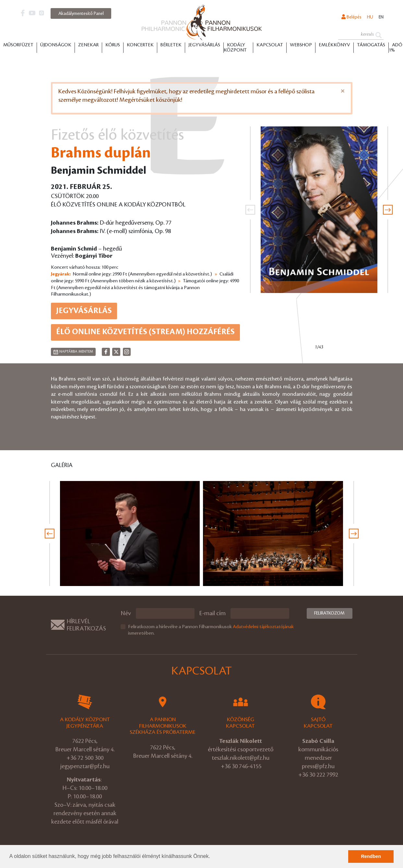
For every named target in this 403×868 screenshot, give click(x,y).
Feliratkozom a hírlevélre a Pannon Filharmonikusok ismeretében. (211, 630)
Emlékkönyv (334, 45)
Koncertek (140, 45)
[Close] (343, 91)
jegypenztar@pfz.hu (85, 766)
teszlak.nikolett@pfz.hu (241, 758)
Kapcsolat (270, 45)
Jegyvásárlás (204, 45)
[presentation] (250, 210)
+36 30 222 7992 (318, 775)
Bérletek (171, 45)
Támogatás (371, 45)
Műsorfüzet (18, 45)
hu (370, 17)
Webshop (301, 45)
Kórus (113, 45)
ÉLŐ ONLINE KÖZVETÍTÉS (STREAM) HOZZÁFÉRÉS (145, 332)
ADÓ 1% (396, 48)
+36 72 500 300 (85, 758)
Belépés (351, 17)
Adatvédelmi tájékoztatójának (263, 627)
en (381, 17)
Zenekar (88, 45)
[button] (212, 857)
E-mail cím (213, 613)
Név (126, 613)
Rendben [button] (371, 856)
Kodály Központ (235, 48)
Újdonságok (56, 45)
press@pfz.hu (318, 766)
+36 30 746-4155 (241, 766)
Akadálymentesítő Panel (81, 13)
